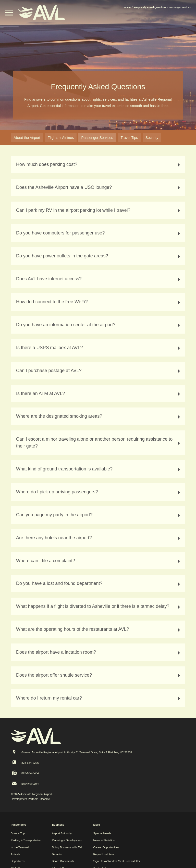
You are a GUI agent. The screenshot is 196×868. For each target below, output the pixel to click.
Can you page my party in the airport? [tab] (99, 515)
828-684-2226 (30, 763)
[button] (9, 14)
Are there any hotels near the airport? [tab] (99, 538)
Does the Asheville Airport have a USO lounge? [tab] (99, 187)
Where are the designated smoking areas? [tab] (99, 416)
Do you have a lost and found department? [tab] (99, 583)
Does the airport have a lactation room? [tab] (99, 652)
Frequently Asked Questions (150, 7)
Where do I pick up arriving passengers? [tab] (99, 492)
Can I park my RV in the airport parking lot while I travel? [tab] (99, 210)
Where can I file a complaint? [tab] (99, 561)
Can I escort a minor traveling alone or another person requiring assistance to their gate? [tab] (99, 443)
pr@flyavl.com (30, 784)
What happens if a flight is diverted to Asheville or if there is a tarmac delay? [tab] (99, 606)
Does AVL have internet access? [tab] (99, 279)
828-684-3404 (30, 773)
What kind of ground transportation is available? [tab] (99, 469)
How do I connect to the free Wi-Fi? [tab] (99, 302)
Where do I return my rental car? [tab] (99, 698)
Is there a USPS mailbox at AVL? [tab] (99, 348)
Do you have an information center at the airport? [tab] (99, 325)
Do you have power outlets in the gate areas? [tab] (99, 256)
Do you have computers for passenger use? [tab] (99, 233)
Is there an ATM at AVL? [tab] (99, 394)
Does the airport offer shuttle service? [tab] (99, 675)
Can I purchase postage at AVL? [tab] (99, 371)
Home (127, 7)
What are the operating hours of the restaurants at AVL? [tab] (99, 629)
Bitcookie (44, 799)
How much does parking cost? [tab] (99, 165)
